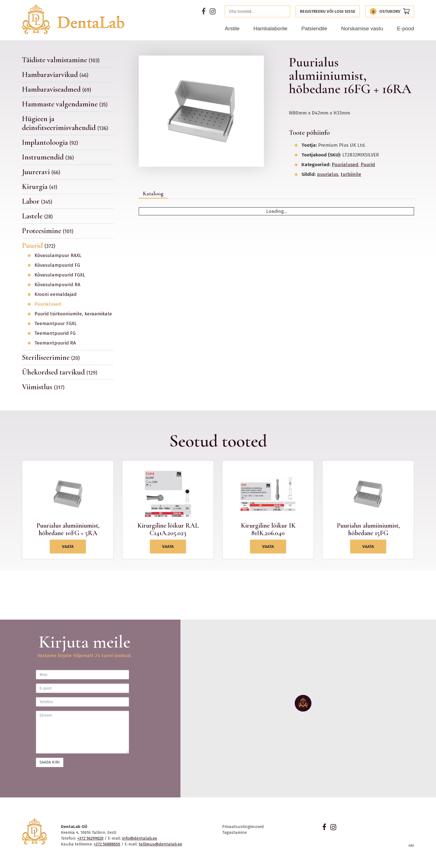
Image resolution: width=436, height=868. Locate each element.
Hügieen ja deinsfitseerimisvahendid (65, 123)
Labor (37, 201)
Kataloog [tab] (153, 194)
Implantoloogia (50, 142)
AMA (411, 846)
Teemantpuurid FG (55, 333)
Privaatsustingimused (243, 827)
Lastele (37, 216)
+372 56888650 (107, 844)
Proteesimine (48, 231)
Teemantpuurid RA (55, 343)
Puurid (39, 245)
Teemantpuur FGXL (56, 324)
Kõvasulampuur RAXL (58, 256)
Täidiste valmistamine (61, 60)
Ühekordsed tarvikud (60, 372)
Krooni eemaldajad (55, 295)
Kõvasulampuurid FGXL (60, 275)
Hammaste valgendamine (65, 104)
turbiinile (351, 174)
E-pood (406, 28)
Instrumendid (48, 157)
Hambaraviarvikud (55, 75)
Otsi (284, 11)
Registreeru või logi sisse (328, 11)
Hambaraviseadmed (57, 89)
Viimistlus (43, 387)
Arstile (232, 28)
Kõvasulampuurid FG (57, 265)
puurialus (328, 174)
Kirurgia (40, 187)
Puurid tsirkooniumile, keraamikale (73, 314)
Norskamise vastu (362, 28)
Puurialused (48, 304)
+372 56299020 (90, 838)
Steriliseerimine (51, 357)
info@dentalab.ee (140, 838)
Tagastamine (235, 832)
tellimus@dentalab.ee (160, 844)
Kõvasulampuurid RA (57, 285)
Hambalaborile (270, 28)
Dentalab (73, 19)
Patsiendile (314, 28)
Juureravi (41, 172)
